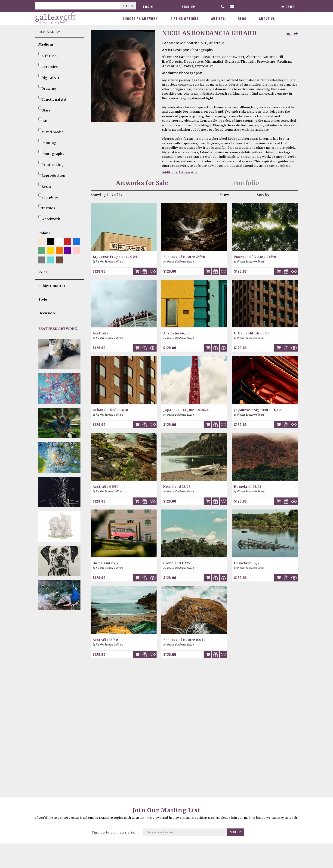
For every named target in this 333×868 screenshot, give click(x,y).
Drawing (48, 87)
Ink (43, 119)
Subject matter (52, 286)
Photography (51, 152)
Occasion (47, 313)
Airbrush (48, 54)
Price (43, 272)
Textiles (47, 206)
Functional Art (52, 98)
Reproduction (52, 174)
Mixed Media (51, 130)
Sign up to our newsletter (114, 832)
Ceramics (48, 65)
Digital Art (49, 76)
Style (43, 300)
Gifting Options (184, 18)
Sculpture (48, 195)
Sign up (189, 7)
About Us (267, 18)
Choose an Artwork (140, 18)
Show (224, 195)
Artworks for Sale (142, 183)
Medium (46, 44)
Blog (242, 18)
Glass (45, 108)
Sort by (263, 195)
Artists (218, 18)
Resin (45, 185)
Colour (44, 233)
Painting (48, 141)
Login (148, 7)
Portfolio (246, 183)
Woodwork (49, 217)
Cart (288, 7)
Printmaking (51, 163)
